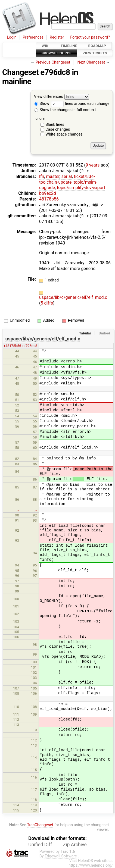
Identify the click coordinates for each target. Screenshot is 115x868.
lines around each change (80, 104)
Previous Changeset (53, 62)
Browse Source (57, 53)
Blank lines (55, 125)
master (53, 176)
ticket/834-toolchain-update (67, 179)
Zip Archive (75, 845)
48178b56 (49, 199)
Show (42, 104)
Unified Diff (40, 845)
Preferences (33, 37)
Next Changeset (91, 62)
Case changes (58, 129)
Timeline (69, 46)
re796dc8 (30, 346)
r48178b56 (13, 346)
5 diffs (47, 303)
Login (12, 37)
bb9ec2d (48, 193)
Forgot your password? (90, 37)
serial (67, 176)
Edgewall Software (61, 856)
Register (57, 37)
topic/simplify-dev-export (81, 188)
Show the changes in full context (65, 110)
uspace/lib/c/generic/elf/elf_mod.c (73, 297)
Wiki (46, 46)
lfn (42, 176)
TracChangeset (40, 825)
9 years (93, 165)
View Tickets (95, 53)
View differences (49, 97)
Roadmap (97, 46)
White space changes (64, 134)
